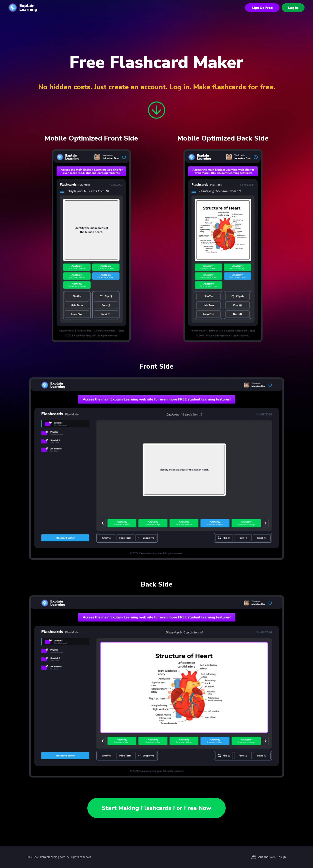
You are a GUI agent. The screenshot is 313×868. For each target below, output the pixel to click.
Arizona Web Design (272, 857)
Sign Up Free (262, 8)
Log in (293, 8)
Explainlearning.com (52, 857)
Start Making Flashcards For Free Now (156, 808)
